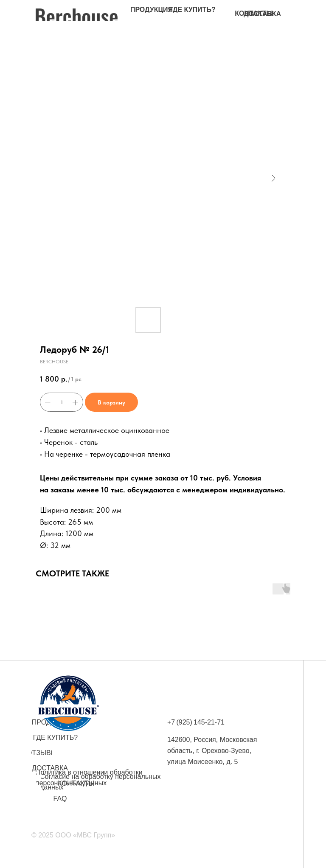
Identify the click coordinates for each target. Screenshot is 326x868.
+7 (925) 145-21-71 (196, 722)
